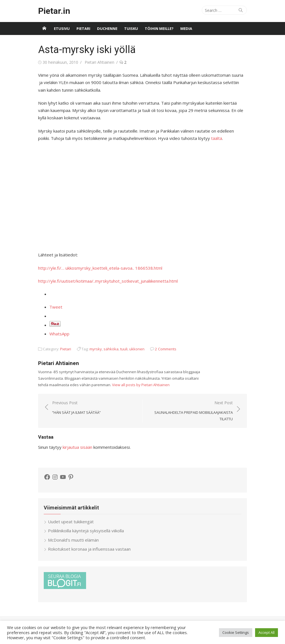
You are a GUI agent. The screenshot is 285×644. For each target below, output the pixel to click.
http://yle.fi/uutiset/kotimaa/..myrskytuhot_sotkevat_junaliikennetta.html (108, 281)
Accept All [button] (267, 632)
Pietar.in (54, 11)
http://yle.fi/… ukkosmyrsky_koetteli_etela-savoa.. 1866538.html (100, 268)
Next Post (191, 411)
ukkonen (137, 349)
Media (186, 28)
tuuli (124, 349)
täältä (217, 138)
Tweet (56, 307)
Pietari (83, 28)
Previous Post (76, 408)
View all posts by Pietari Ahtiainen (141, 385)
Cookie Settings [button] (236, 632)
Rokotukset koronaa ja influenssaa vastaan (89, 549)
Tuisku (131, 28)
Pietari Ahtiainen (99, 62)
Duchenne (107, 28)
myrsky (96, 349)
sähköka (111, 349)
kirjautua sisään (77, 447)
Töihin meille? (159, 28)
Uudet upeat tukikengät (71, 522)
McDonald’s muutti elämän (73, 540)
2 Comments (166, 349)
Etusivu (62, 28)
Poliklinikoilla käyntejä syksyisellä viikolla (86, 531)
